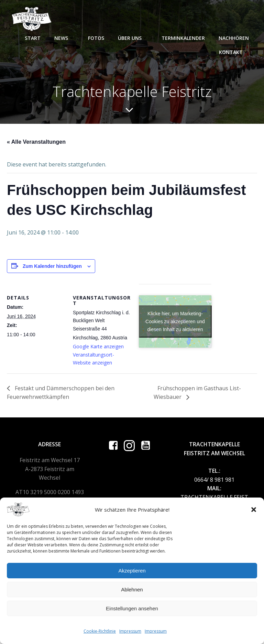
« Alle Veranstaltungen (36, 142)
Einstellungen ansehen (132, 608)
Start (33, 38)
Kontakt (234, 52)
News (64, 38)
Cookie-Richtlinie (100, 631)
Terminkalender (183, 38)
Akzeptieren (132, 571)
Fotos (96, 38)
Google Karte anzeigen (98, 346)
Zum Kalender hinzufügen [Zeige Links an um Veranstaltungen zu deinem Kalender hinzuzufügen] (52, 266)
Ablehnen (132, 590)
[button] (254, 510)
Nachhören (234, 38)
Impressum (130, 631)
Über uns (133, 38)
